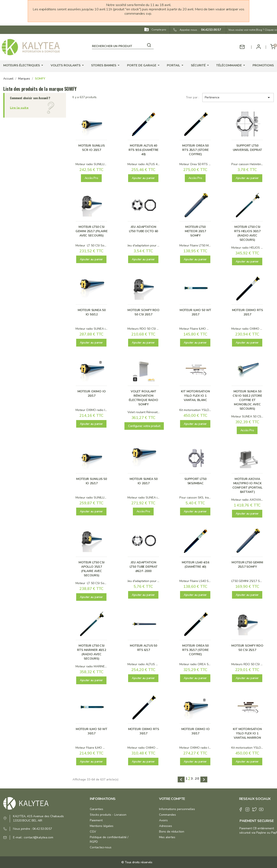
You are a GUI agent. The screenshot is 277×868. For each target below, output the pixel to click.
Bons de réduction (172, 832)
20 (197, 779)
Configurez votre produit (144, 426)
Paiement (96, 820)
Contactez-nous (101, 847)
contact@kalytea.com (39, 837)
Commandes (167, 815)
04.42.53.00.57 (210, 30)
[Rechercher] (123, 45)
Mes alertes (167, 837)
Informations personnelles (177, 809)
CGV (93, 832)
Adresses (166, 826)
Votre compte (172, 799)
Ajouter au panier (143, 178)
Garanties (97, 809)
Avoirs (163, 820)
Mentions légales (102, 826)
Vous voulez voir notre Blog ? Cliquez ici (253, 30)
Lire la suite (19, 108)
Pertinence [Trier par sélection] (238, 98)
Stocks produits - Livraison (108, 815)
